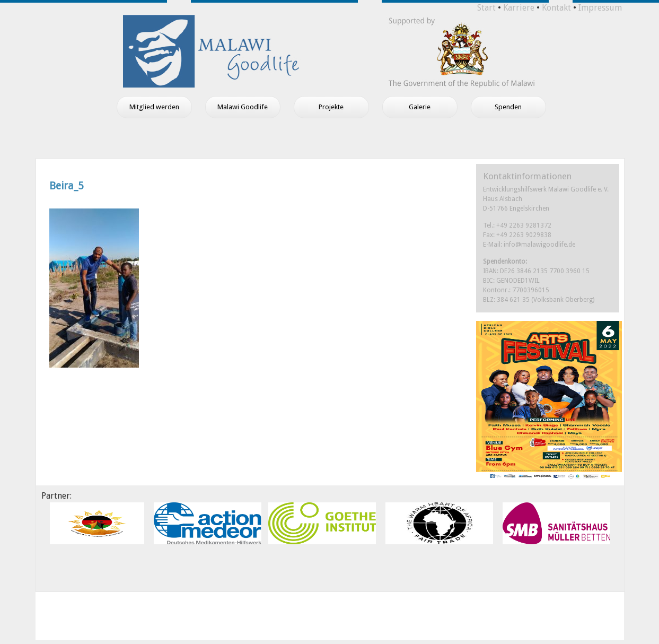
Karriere (519, 8)
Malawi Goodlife (243, 107)
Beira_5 (67, 186)
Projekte (331, 107)
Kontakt (556, 8)
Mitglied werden (154, 107)
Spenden (508, 107)
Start (486, 8)
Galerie (420, 107)
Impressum (600, 8)
